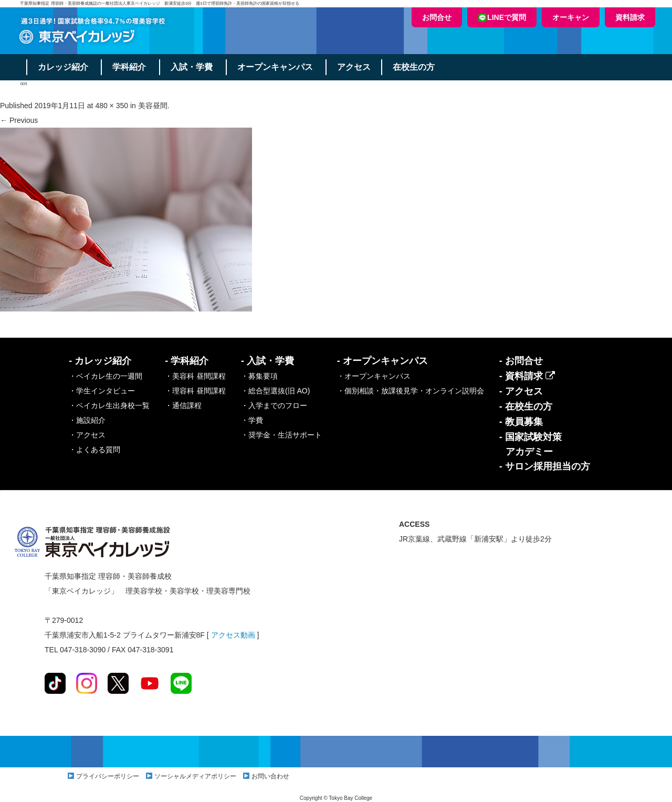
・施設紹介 (87, 420)
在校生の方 (415, 67)
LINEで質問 (502, 18)
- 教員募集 (521, 422)
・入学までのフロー (274, 405)
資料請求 (630, 17)
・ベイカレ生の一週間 (106, 376)
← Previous (19, 120)
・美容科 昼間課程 (195, 376)
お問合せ (437, 17)
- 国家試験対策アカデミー (531, 444)
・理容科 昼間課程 (195, 391)
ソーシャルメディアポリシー (195, 776)
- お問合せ (521, 361)
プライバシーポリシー (108, 776)
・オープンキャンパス (374, 376)
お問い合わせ (270, 776)
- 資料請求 (527, 376)
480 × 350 (112, 106)
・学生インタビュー (102, 391)
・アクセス (87, 435)
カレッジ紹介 (63, 67)
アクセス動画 (233, 635)
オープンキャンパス (276, 67)
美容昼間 (153, 106)
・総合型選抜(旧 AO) (275, 391)
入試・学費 (192, 67)
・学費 (252, 420)
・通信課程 (183, 405)
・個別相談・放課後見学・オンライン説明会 (411, 391)
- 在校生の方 (526, 407)
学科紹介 (130, 67)
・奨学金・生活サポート (281, 435)
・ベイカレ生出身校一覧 (109, 405)
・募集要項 (259, 376)
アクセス (355, 67)
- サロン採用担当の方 (545, 466)
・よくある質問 (94, 450)
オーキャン (571, 17)
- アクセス (521, 391)
